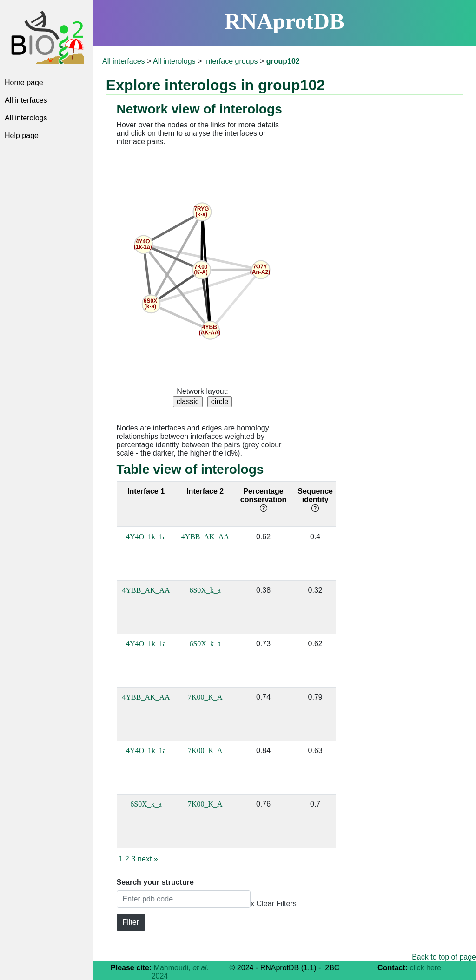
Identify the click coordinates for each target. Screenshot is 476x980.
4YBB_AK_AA (205, 537)
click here (425, 968)
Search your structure (155, 882)
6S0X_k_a (205, 590)
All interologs (26, 118)
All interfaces (26, 100)
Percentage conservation (264, 500)
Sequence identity (315, 500)
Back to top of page (444, 957)
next (148, 859)
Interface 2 (205, 491)
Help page (22, 136)
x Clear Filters (274, 904)
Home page (24, 83)
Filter (131, 922)
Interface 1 (146, 491)
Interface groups (231, 61)
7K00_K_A (205, 697)
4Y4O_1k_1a (146, 537)
